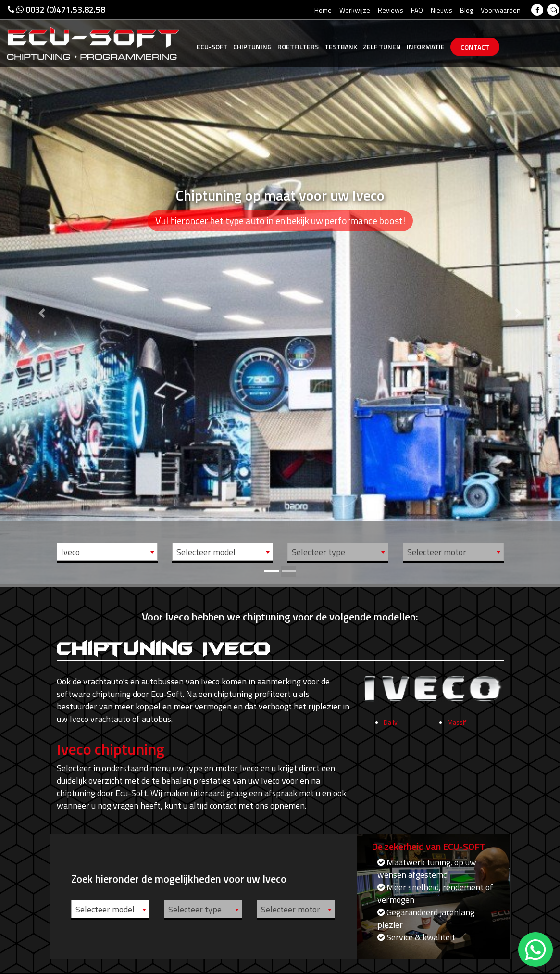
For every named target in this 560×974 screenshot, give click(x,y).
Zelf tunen (382, 46)
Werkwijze (355, 10)
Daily (391, 726)
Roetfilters (298, 46)
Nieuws (442, 10)
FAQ (417, 10)
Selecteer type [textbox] (318, 552)
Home (323, 10)
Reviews (391, 10)
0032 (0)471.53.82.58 (56, 9)
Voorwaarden (501, 10)
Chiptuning (252, 46)
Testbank (341, 46)
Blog (467, 10)
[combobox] (107, 552)
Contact (475, 47)
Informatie (426, 46)
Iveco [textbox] (70, 552)
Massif (457, 726)
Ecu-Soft (212, 46)
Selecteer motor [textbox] (437, 552)
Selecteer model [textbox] (206, 552)
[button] (42, 292)
